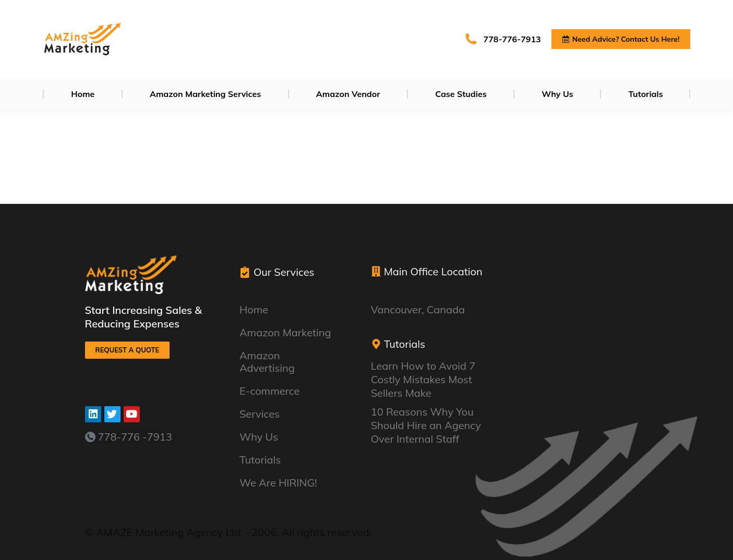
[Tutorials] (376, 344)
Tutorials (260, 460)
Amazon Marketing (288, 332)
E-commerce (272, 391)
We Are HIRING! (281, 483)
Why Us (259, 437)
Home (254, 309)
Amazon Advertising (290, 362)
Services (262, 414)
